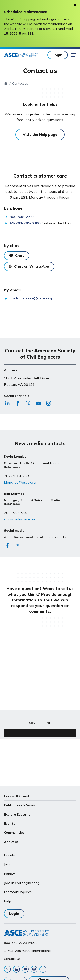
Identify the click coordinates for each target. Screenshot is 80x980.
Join (7, 864)
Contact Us (12, 959)
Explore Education (18, 814)
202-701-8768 (17, 476)
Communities (14, 832)
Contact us (44, 83)
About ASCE (14, 842)
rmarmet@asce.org (20, 519)
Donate (10, 855)
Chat (19, 256)
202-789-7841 (17, 513)
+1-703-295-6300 (25, 223)
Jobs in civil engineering (22, 883)
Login (58, 55)
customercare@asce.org (31, 298)
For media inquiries (18, 892)
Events (10, 823)
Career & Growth (18, 796)
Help (8, 901)
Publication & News (19, 805)
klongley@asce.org (20, 482)
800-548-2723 (22, 217)
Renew (9, 874)
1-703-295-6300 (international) (28, 951)
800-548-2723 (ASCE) (21, 943)
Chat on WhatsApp (29, 266)
